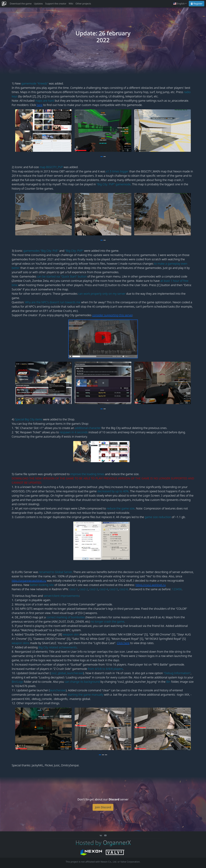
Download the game (21, 4)
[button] (102, 156)
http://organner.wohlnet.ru (29, 581)
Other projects (83, 4)
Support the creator (56, 4)
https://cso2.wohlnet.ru (151, 585)
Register (197, 4)
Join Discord (103, 807)
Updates (38, 4)
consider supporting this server (112, 315)
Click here (123, 643)
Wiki (71, 4)
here (40, 105)
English (179, 4)
